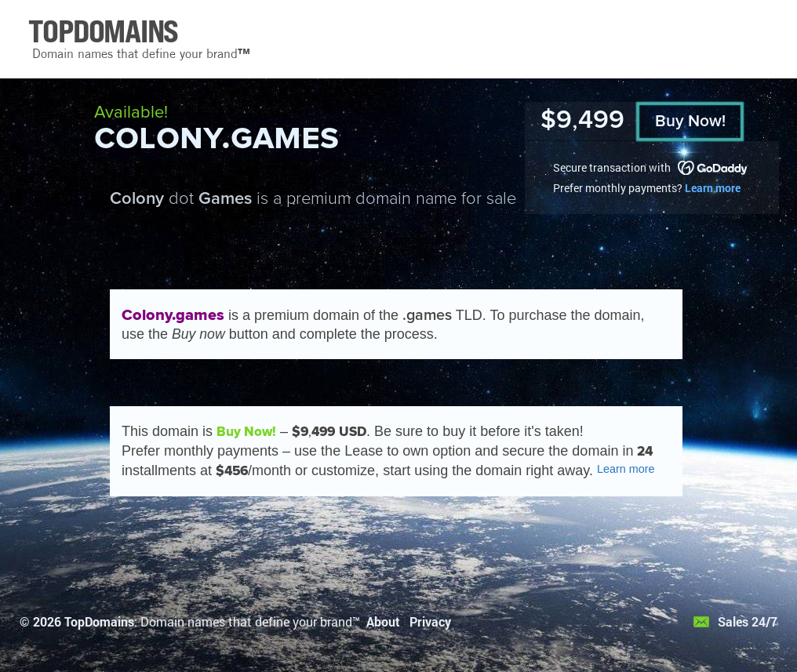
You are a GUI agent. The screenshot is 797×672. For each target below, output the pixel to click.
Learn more (713, 188)
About (383, 621)
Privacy (430, 621)
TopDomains (99, 621)
